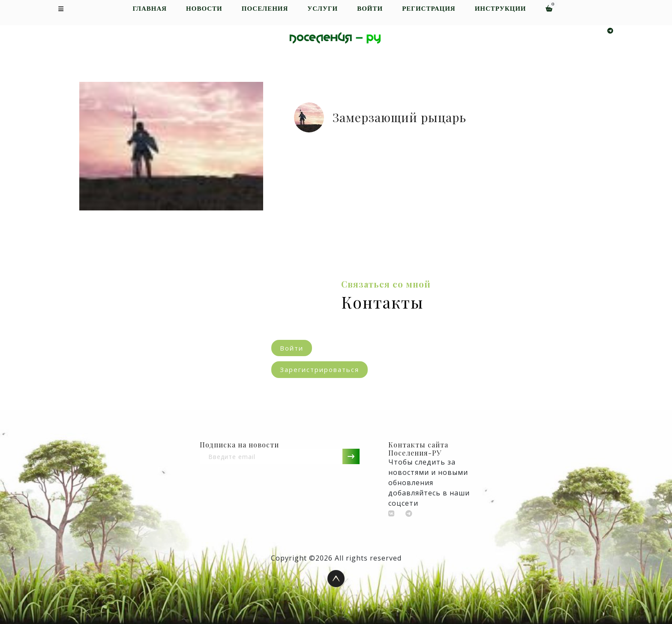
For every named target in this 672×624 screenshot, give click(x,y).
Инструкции (501, 9)
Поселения (265, 9)
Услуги (322, 9)
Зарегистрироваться (319, 369)
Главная (150, 9)
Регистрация (429, 9)
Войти (370, 9)
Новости (204, 9)
